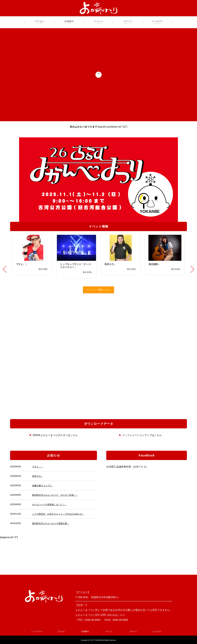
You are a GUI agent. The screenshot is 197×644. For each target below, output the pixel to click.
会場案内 (69, 22)
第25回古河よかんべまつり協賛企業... (50, 523)
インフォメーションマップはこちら (142, 435)
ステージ (128, 22)
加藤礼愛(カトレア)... (42, 486)
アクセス (40, 22)
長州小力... (37, 476)
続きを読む (43, 269)
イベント (98, 22)
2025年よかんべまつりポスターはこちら (55, 435)
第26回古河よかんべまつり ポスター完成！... (55, 495)
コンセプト (157, 22)
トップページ (37, 631)
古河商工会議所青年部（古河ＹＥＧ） (127, 467)
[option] (32, 255)
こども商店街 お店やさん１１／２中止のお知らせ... (58, 514)
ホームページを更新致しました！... (49, 505)
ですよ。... (37, 467)
